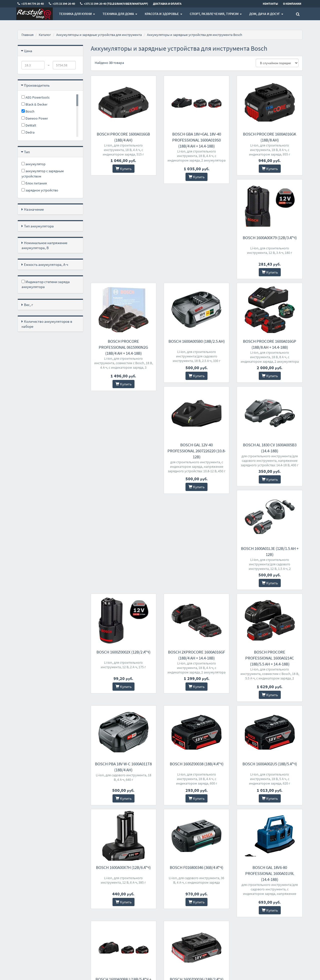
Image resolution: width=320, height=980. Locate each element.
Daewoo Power (35, 118)
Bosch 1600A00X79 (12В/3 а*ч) (123, 246)
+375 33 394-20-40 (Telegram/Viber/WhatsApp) (158, 903)
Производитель (37, 85)
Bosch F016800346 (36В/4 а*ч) (270, 684)
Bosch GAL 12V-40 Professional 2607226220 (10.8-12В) (197, 364)
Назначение (34, 209)
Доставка (97, 894)
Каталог (45, 35)
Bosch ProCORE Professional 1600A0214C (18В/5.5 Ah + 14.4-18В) (123, 578)
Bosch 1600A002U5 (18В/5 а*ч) (123, 684)
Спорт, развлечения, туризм (216, 14)
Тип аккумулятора (39, 226)
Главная (27, 35)
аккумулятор (33, 164)
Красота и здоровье (163, 14)
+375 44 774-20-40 (153, 887)
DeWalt (29, 125)
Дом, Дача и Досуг (266, 14)
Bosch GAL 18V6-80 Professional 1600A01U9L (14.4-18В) (123, 794)
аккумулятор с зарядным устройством (43, 174)
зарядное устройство (40, 190)
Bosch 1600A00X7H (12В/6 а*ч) (197, 684)
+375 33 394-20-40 (153, 894)
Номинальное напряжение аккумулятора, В (44, 245)
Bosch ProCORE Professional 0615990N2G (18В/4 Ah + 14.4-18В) (197, 252)
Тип (27, 152)
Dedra (28, 132)
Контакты (98, 887)
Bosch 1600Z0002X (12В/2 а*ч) (196, 469)
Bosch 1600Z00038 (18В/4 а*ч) (270, 572)
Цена (28, 51)
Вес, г (28, 305)
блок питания (34, 183)
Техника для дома (120, 14)
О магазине (99, 900)
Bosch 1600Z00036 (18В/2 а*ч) (270, 788)
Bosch (28, 111)
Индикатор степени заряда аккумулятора (46, 284)
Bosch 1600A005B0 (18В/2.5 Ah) (270, 246)
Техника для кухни (77, 14)
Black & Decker (34, 104)
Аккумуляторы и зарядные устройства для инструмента (99, 35)
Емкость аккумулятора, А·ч (46, 264)
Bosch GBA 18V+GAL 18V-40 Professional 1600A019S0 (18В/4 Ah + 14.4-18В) (197, 140)
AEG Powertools (35, 97)
